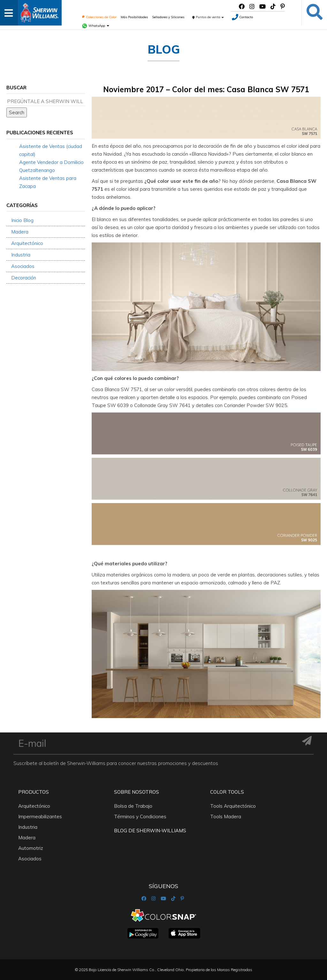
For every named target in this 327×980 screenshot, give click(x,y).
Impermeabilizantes (40, 817)
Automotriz (31, 848)
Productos (34, 792)
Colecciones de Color (99, 17)
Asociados (23, 266)
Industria (21, 255)
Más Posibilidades (134, 17)
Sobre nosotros (137, 792)
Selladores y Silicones (168, 17)
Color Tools (227, 792)
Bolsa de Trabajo (133, 806)
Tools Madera (226, 817)
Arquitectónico (27, 243)
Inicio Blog (22, 220)
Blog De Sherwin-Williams (150, 831)
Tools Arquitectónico (233, 806)
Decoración (24, 278)
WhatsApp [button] (95, 26)
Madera (20, 232)
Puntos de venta (208, 17)
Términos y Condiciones (140, 817)
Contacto (242, 17)
